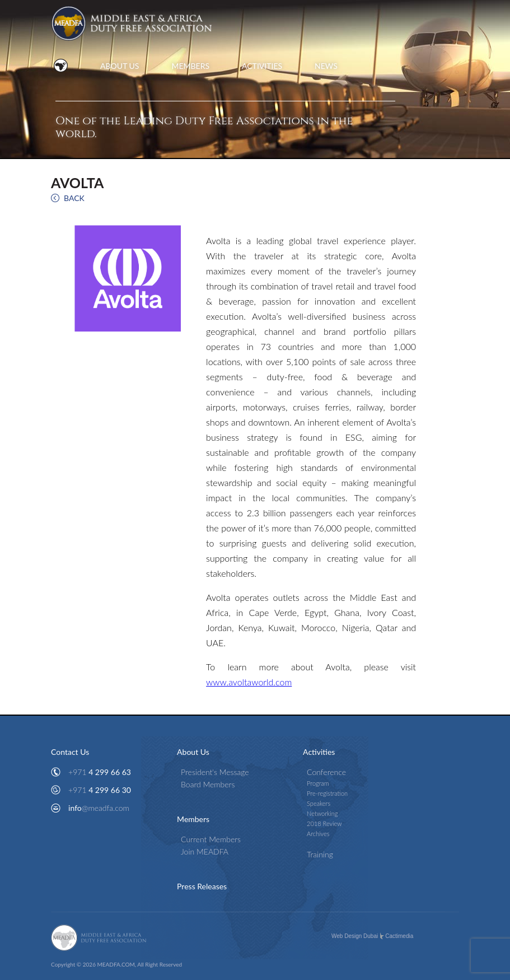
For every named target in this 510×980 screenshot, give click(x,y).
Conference (326, 772)
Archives (318, 834)
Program (318, 783)
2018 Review (324, 823)
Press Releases (202, 886)
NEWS (326, 66)
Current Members (211, 839)
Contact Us (70, 752)
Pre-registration (327, 793)
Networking (322, 813)
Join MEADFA (205, 851)
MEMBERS (190, 66)
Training (320, 854)
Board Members (208, 784)
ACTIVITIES (262, 66)
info (99, 808)
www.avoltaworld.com (249, 682)
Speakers (319, 803)
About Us (193, 752)
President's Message (215, 772)
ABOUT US (120, 66)
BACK (74, 198)
